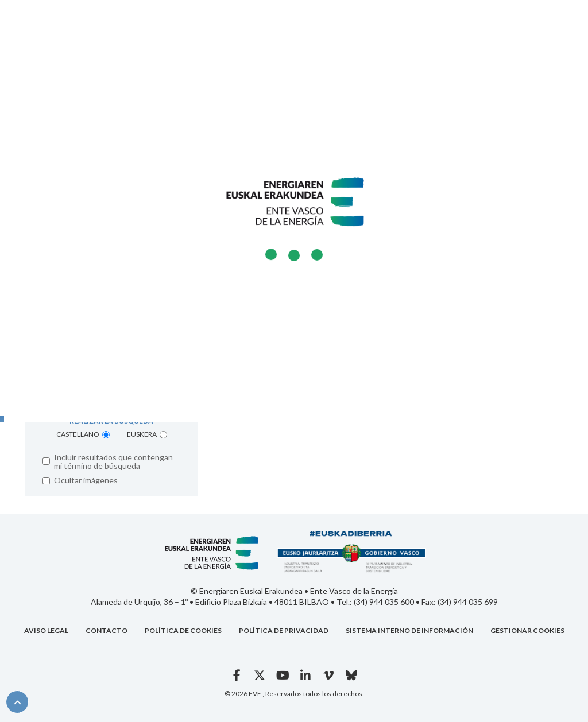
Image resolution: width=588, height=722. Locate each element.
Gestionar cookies (527, 630)
